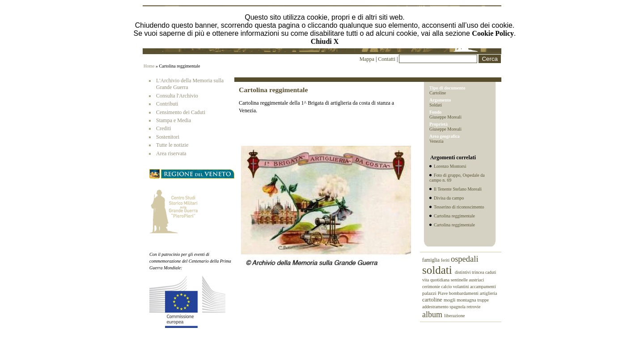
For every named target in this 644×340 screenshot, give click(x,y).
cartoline (433, 300)
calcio (447, 287)
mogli (450, 300)
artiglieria (489, 293)
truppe (483, 300)
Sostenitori (168, 137)
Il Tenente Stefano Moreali (458, 189)
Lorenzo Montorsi (450, 166)
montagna (467, 300)
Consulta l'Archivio (177, 96)
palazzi (430, 293)
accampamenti (483, 287)
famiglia (432, 260)
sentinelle (460, 280)
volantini (462, 287)
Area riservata (171, 153)
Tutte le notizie (172, 145)
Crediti (163, 128)
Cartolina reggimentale (454, 216)
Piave (443, 293)
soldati (439, 270)
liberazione (454, 316)
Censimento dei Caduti (181, 112)
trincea (479, 272)
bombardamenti (464, 293)
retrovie (473, 307)
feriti (446, 260)
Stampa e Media (174, 120)
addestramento (436, 307)
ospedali (465, 259)
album (433, 314)
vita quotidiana (436, 280)
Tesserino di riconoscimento (459, 207)
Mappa (367, 59)
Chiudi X (325, 41)
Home (149, 66)
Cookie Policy (493, 33)
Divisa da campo (449, 198)
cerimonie (432, 287)
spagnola (458, 307)
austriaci (477, 280)
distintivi (463, 272)
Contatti (387, 59)
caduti (491, 272)
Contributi (167, 104)
